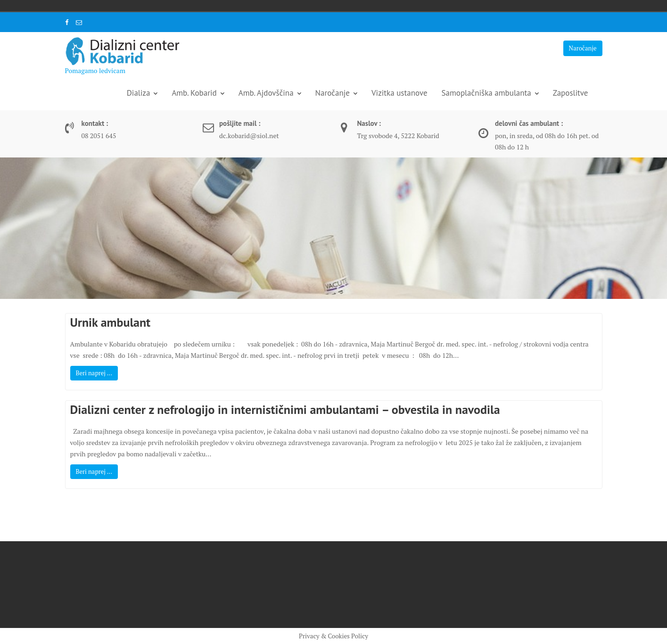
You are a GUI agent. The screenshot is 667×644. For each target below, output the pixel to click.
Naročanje (583, 48)
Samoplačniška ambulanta (486, 93)
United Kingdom (153, 6)
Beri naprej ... (94, 373)
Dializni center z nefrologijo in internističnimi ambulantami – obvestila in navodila (285, 409)
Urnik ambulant (111, 322)
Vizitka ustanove (399, 93)
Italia (126, 6)
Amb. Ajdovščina (266, 93)
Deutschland (113, 6)
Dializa (139, 93)
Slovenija (140, 6)
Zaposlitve (571, 93)
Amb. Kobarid (194, 93)
